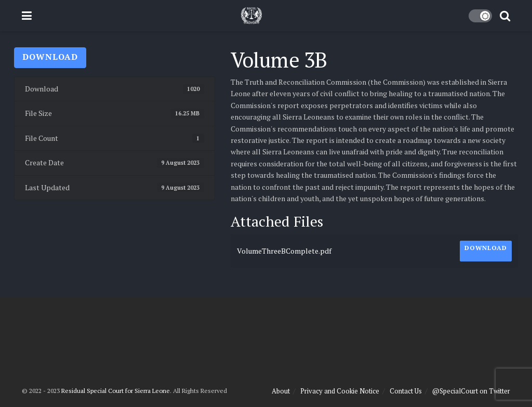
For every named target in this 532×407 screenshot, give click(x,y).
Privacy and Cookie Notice (340, 391)
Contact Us (406, 391)
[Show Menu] (27, 16)
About (281, 391)
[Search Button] (505, 16)
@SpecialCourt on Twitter (471, 391)
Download (50, 57)
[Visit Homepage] (251, 16)
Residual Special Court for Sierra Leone (116, 391)
